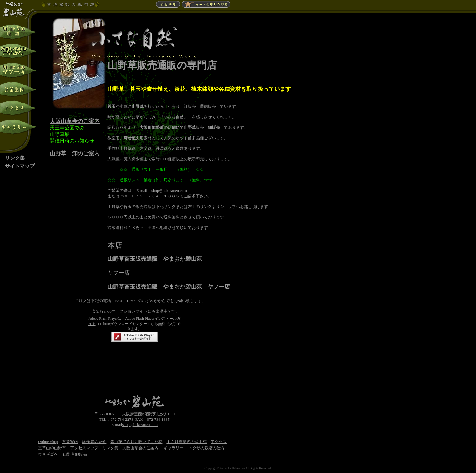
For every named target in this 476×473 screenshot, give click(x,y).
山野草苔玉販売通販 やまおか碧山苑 (155, 259)
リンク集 (15, 158)
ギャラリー (173, 448)
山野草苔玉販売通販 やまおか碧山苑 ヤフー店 (169, 287)
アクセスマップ (84, 448)
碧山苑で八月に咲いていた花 (136, 442)
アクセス (219, 442)
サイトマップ (20, 166)
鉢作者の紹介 (94, 442)
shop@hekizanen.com (169, 190)
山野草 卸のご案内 (75, 154)
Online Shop (48, 442)
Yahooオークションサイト (124, 311)
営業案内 (70, 442)
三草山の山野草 (52, 448)
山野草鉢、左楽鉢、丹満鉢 (144, 148)
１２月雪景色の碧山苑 (187, 442)
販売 (200, 127)
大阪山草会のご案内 (75, 121)
